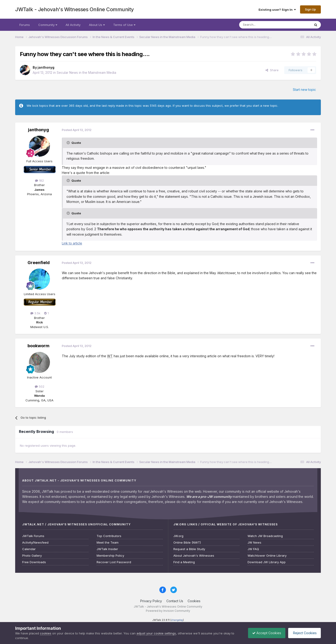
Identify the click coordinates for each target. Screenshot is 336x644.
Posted (77, 130)
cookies (46, 633)
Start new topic (304, 90)
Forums (25, 25)
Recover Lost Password (114, 562)
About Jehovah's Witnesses (194, 556)
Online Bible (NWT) (187, 543)
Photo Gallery (32, 556)
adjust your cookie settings (156, 633)
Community (48, 25)
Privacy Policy (151, 601)
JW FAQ (253, 549)
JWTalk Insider (107, 549)
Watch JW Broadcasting (265, 536)
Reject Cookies (304, 633)
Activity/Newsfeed (35, 543)
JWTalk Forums (33, 536)
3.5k (35, 313)
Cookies (194, 601)
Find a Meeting (184, 562)
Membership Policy (110, 556)
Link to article (72, 243)
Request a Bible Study (189, 549)
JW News (254, 543)
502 (40, 386)
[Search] (263, 25)
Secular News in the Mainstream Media (86, 73)
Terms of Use (124, 25)
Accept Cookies (264, 633)
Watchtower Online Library (267, 556)
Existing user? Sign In (277, 10)
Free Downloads (34, 562)
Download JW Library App (267, 562)
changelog (177, 620)
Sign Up (310, 9)
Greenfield (39, 263)
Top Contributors (109, 536)
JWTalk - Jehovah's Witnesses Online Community (75, 9)
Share (272, 70)
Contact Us (175, 601)
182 (39, 180)
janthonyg (46, 67)
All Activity (73, 25)
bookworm (38, 346)
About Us (97, 25)
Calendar (29, 549)
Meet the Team (108, 543)
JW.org (178, 536)
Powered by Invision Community (168, 611)
